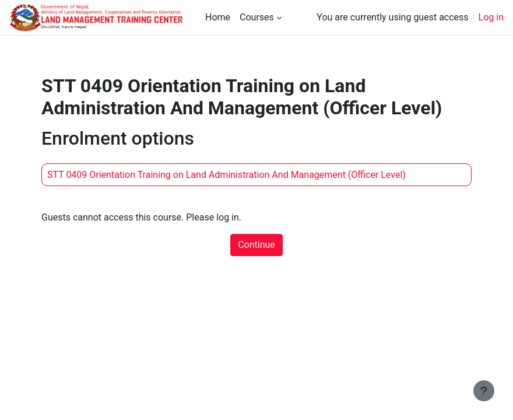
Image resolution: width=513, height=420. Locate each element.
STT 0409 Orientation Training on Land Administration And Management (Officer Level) (226, 175)
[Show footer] (484, 391)
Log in (491, 17)
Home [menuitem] (218, 17)
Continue (256, 245)
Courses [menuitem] (257, 17)
